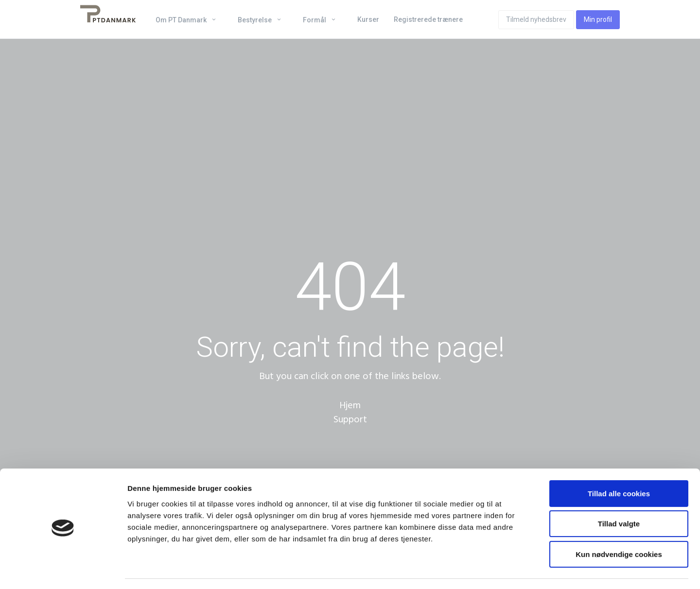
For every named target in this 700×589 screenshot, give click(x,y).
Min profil (598, 19)
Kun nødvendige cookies (619, 526)
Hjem (350, 405)
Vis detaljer (505, 570)
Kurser (368, 19)
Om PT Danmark (182, 20)
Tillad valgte (619, 496)
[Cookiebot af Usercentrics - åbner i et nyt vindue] (63, 570)
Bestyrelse (255, 20)
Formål (315, 20)
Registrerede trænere (428, 19)
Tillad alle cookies (619, 465)
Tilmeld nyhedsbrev (536, 19)
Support (350, 419)
